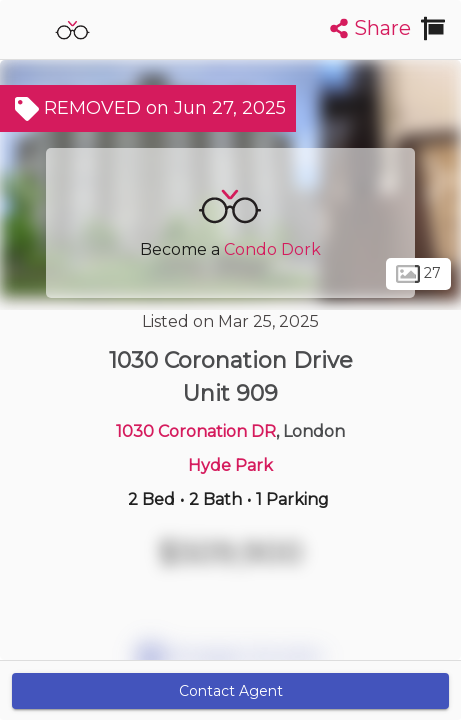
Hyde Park (230, 465)
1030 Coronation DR (196, 431)
